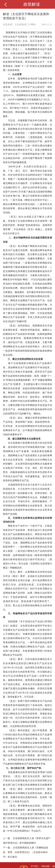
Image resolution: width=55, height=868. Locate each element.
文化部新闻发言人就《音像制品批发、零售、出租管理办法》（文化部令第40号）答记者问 (26, 852)
